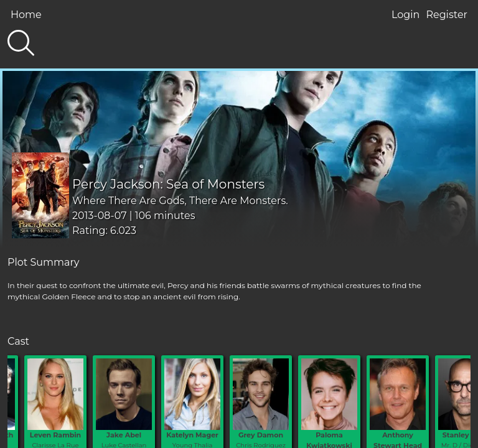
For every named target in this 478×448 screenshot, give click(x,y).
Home (26, 15)
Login (405, 15)
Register (447, 15)
